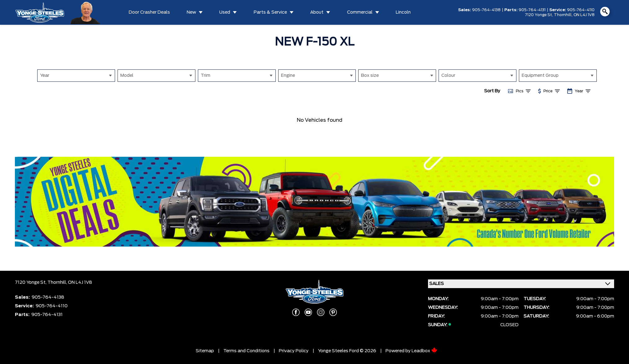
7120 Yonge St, (539, 15)
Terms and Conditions (246, 351)
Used (225, 12)
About (317, 12)
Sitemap (205, 351)
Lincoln (403, 12)
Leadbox (424, 351)
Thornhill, (564, 15)
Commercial (360, 12)
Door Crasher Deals (149, 12)
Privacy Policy (294, 351)
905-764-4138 (486, 10)
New (191, 12)
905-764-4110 (581, 10)
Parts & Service (270, 12)
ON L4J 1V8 (584, 15)
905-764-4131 (532, 10)
